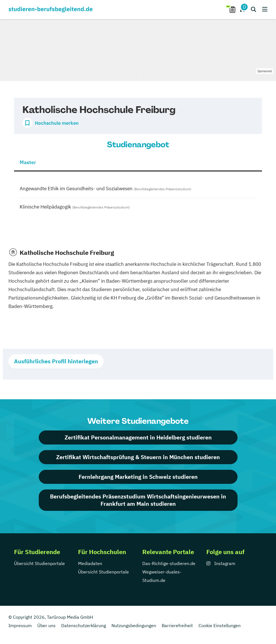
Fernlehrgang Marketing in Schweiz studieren (138, 477)
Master (28, 162)
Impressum (20, 625)
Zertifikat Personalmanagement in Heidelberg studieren (138, 437)
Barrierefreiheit (177, 625)
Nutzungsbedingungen (134, 625)
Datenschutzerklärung (84, 625)
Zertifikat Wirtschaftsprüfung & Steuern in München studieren (138, 457)
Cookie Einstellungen (220, 625)
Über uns (46, 625)
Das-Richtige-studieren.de (169, 563)
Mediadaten (90, 563)
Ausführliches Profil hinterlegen (56, 361)
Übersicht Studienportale (39, 563)
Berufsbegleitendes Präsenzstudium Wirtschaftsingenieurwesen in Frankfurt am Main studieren (138, 500)
